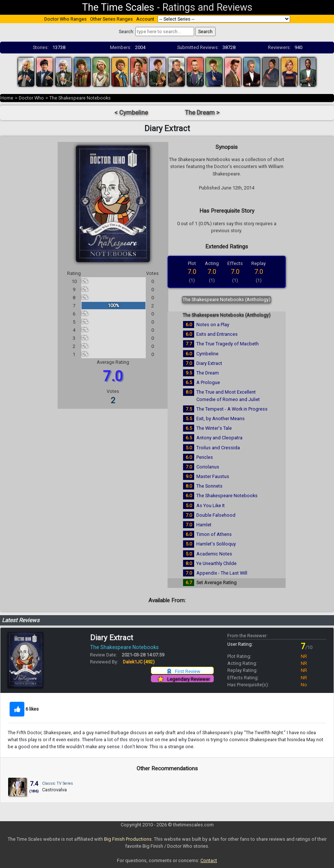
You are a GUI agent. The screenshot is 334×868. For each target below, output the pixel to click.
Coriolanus (208, 467)
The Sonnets (209, 486)
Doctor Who (31, 98)
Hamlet (204, 525)
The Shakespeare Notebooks (80, 98)
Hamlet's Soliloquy (216, 544)
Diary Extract (209, 363)
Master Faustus (213, 476)
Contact (209, 860)
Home (7, 98)
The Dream (208, 373)
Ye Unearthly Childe (216, 563)
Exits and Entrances (217, 334)
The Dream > (202, 113)
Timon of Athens (214, 534)
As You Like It (211, 506)
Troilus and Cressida (218, 448)
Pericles (205, 457)
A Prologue (208, 382)
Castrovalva (54, 790)
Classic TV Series (58, 783)
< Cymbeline (131, 113)
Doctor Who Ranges (66, 19)
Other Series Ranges (111, 19)
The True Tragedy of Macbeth (228, 344)
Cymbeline (207, 354)
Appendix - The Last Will (222, 573)
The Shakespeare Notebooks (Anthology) (227, 299)
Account (145, 19)
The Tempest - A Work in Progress (232, 409)
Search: (127, 32)
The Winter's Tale (214, 428)
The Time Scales (118, 7)
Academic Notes (214, 554)
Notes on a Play (213, 325)
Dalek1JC (139, 662)
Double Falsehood (216, 515)
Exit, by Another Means (221, 419)
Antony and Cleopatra (219, 438)
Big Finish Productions (128, 839)
